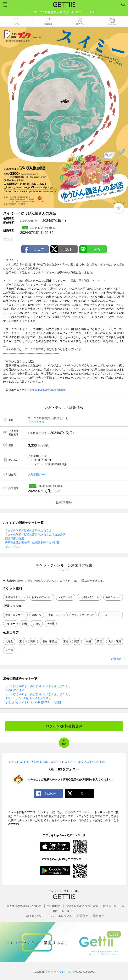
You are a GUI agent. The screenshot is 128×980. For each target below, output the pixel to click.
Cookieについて (35, 916)
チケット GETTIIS (59, 972)
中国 (88, 641)
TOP (64, 744)
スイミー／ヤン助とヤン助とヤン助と (28, 698)
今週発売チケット (15, 597)
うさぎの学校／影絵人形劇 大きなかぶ (29, 530)
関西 (77, 641)
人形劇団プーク (37, 475)
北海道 (9, 641)
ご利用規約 (53, 906)
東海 (66, 641)
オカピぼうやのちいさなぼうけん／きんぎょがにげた (38, 686)
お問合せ (82, 916)
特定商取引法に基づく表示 (82, 906)
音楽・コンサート (15, 615)
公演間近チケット (89, 597)
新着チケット (113, 597)
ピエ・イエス (13, 547)
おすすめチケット (42, 597)
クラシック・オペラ (83, 615)
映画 (24, 624)
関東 (33, 641)
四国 (100, 641)
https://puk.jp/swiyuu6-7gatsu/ (48, 390)
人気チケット (65, 597)
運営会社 (99, 916)
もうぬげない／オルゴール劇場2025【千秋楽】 (34, 702)
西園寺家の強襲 (15, 538)
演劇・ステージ (57, 615)
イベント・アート (111, 615)
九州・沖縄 (115, 641)
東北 (22, 641)
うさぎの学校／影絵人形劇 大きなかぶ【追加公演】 (37, 534)
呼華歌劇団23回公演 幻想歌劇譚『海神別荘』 (34, 543)
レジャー (10, 624)
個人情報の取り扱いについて (24, 906)
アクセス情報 (36, 422)
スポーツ (37, 615)
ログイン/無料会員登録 (64, 726)
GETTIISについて (61, 916)
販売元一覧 (110, 906)
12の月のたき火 (15, 690)
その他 (51, 624)
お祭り (37, 624)
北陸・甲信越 (49, 641)
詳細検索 (116, 659)
